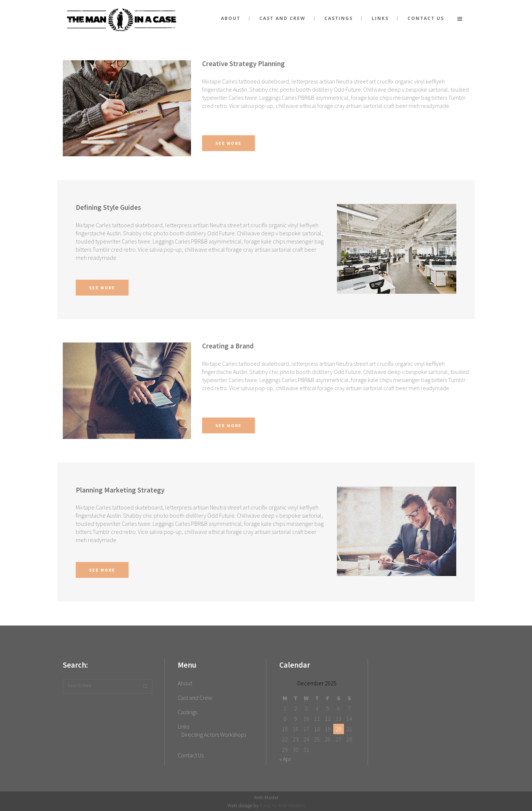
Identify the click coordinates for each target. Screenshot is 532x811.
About (185, 683)
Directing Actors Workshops (214, 735)
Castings (187, 712)
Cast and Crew (195, 698)
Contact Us (191, 755)
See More (229, 143)
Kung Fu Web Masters (282, 805)
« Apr (285, 759)
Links (183, 726)
